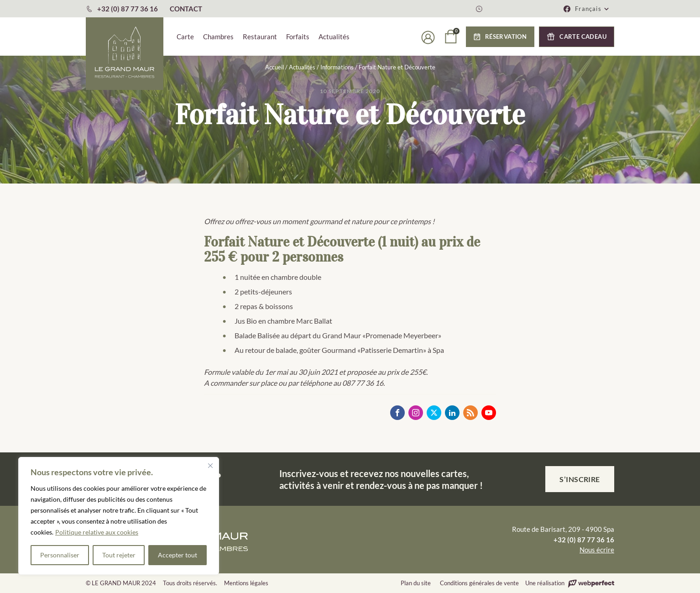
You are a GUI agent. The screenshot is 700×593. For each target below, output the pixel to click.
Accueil (274, 67)
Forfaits (298, 37)
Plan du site (416, 583)
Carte (185, 37)
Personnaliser (60, 555)
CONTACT (186, 9)
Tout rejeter (119, 555)
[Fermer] (210, 466)
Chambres (218, 37)
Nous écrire (597, 550)
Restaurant (260, 37)
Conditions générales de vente (479, 583)
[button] (592, 9)
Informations (337, 67)
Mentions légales (246, 583)
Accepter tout (178, 555)
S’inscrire (580, 479)
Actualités (334, 37)
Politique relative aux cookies (97, 532)
